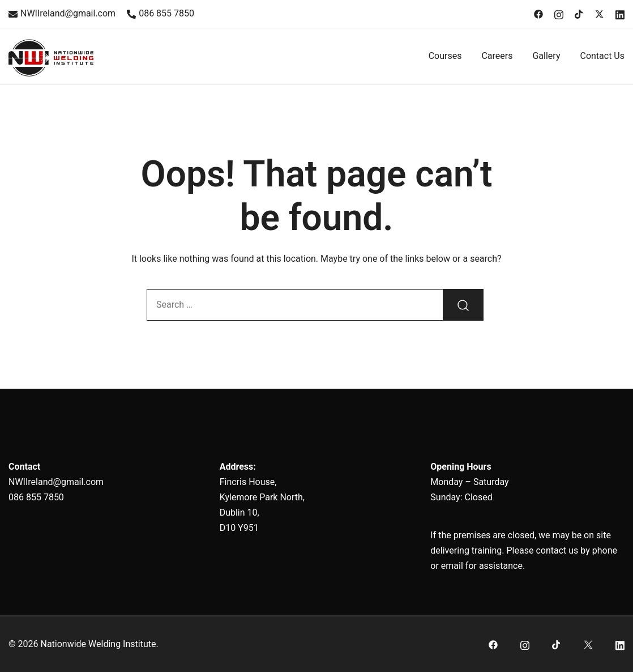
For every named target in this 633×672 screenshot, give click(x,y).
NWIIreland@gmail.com (62, 13)
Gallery (546, 56)
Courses (445, 56)
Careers (497, 56)
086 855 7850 (161, 13)
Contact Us (602, 56)
